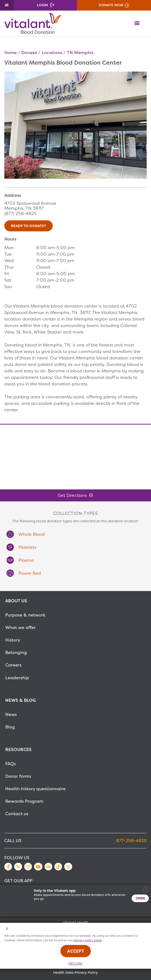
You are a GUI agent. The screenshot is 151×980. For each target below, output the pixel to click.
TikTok (58, 867)
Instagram (28, 867)
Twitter (18, 867)
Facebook (8, 867)
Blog (10, 727)
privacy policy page (88, 940)
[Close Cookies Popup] (7, 929)
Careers (13, 665)
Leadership (17, 678)
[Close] (146, 890)
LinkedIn (48, 867)
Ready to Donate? (29, 226)
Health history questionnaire (35, 789)
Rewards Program (24, 801)
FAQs (11, 764)
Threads (68, 867)
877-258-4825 (131, 841)
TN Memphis (80, 52)
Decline (75, 963)
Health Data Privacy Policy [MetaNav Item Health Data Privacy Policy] (75, 973)
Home (11, 52)
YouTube (38, 867)
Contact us (17, 814)
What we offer (20, 627)
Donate (29, 52)
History (13, 640)
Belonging (16, 652)
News (11, 714)
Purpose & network (25, 615)
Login (42, 5)
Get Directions (72, 495)
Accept (76, 951)
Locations (52, 52)
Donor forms (18, 776)
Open (140, 898)
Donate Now (111, 5)
